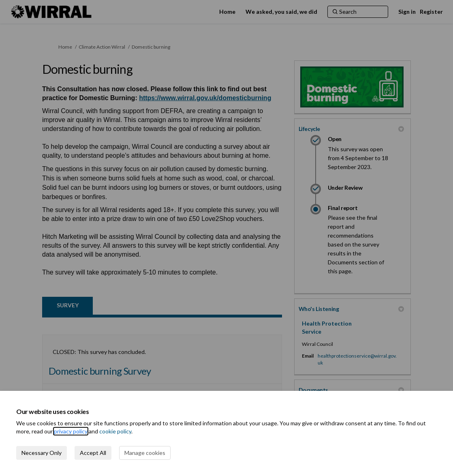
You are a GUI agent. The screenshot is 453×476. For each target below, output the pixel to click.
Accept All (93, 453)
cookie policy (115, 431)
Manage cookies (145, 453)
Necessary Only (42, 453)
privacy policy (71, 431)
